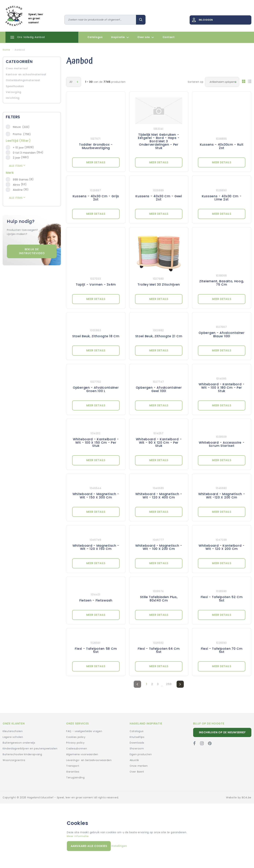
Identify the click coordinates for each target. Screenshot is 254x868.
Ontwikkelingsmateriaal (23, 80)
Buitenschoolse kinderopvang (22, 754)
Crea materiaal (17, 68)
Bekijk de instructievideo (32, 251)
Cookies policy (76, 737)
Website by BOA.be (239, 797)
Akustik (134, 760)
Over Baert (137, 772)
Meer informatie (78, 836)
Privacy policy (75, 743)
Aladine (18, 190)
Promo (22, 134)
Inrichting (13, 98)
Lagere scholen (13, 737)
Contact (169, 37)
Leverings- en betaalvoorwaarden (89, 760)
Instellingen (119, 846)
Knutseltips (137, 737)
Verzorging (14, 92)
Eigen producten (141, 754)
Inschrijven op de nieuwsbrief (222, 732)
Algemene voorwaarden (82, 754)
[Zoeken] (100, 20)
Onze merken (139, 766)
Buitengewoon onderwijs (19, 743)
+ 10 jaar (18, 148)
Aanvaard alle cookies (89, 846)
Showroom (137, 749)
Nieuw (21, 127)
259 (169, 684)
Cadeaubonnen (77, 749)
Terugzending (75, 778)
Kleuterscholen (13, 731)
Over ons (146, 37)
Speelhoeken (15, 86)
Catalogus (95, 37)
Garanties (73, 772)
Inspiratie (120, 37)
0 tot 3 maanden (24, 153)
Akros (16, 185)
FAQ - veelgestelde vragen (84, 731)
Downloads (137, 743)
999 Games (21, 180)
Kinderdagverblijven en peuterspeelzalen (30, 749)
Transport (73, 766)
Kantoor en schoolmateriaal (26, 74)
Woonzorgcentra (14, 760)
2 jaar (17, 158)
